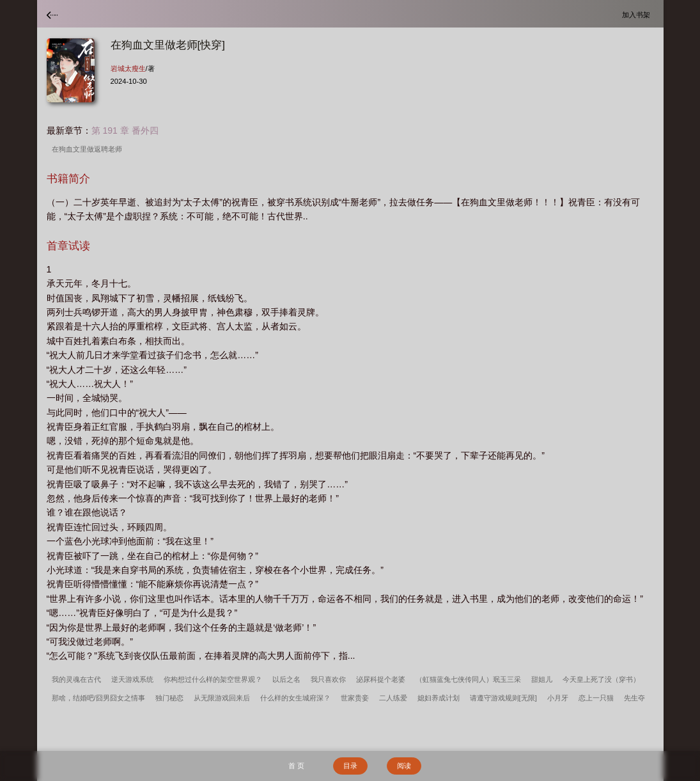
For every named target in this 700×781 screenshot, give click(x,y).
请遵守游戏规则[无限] (503, 698)
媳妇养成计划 (439, 698)
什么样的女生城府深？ (295, 698)
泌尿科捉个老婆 (381, 679)
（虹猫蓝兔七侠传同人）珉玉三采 (468, 679)
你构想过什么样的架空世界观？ (213, 679)
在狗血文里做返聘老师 (89, 149)
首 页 (296, 766)
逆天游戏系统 (132, 679)
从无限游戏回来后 (222, 698)
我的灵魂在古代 (76, 679)
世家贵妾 (355, 698)
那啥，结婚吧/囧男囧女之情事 (98, 698)
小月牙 (558, 698)
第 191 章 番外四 (125, 130)
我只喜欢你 (328, 679)
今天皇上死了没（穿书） (601, 679)
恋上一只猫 (596, 698)
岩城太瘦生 (128, 68)
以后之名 (286, 679)
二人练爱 (393, 698)
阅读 (404, 766)
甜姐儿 (542, 679)
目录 (350, 766)
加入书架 (638, 14)
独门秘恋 (169, 698)
